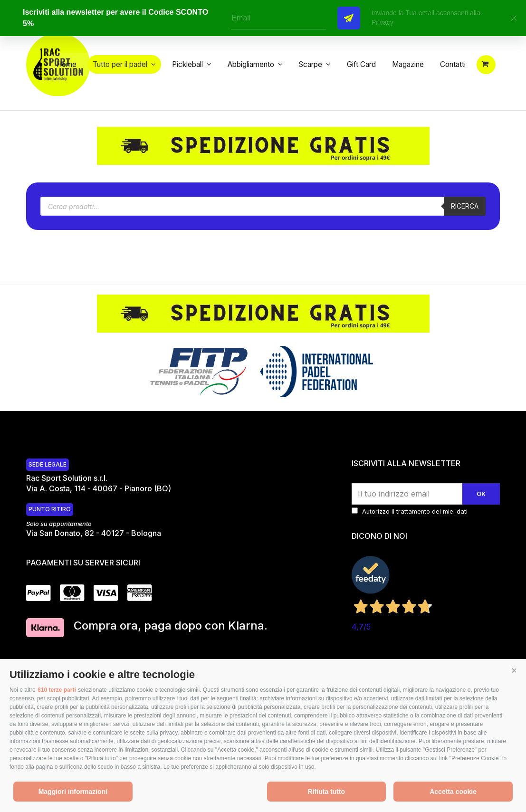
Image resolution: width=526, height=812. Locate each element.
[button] (514, 671)
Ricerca (463, 219)
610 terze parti (57, 690)
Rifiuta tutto (327, 792)
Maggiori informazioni (73, 792)
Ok (480, 506)
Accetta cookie (453, 792)
